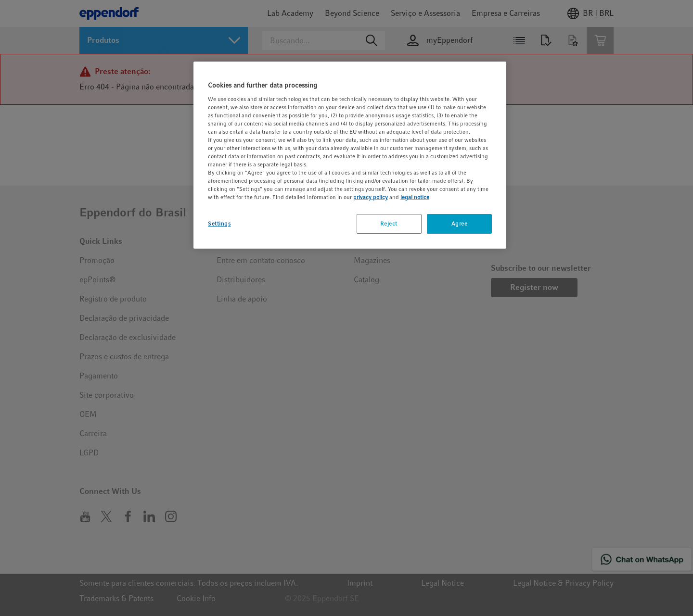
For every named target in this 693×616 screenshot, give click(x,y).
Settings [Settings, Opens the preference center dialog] (219, 224)
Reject (389, 224)
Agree (460, 224)
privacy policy (371, 197)
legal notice (415, 197)
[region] (350, 155)
